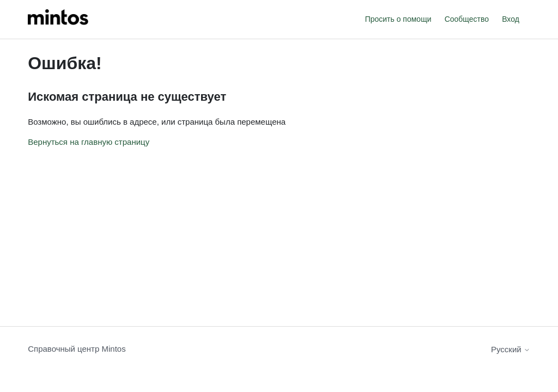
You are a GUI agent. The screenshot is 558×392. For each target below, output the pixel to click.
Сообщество (467, 19)
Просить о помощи (398, 19)
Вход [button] (511, 19)
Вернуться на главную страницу (89, 142)
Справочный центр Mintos (77, 349)
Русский (511, 349)
